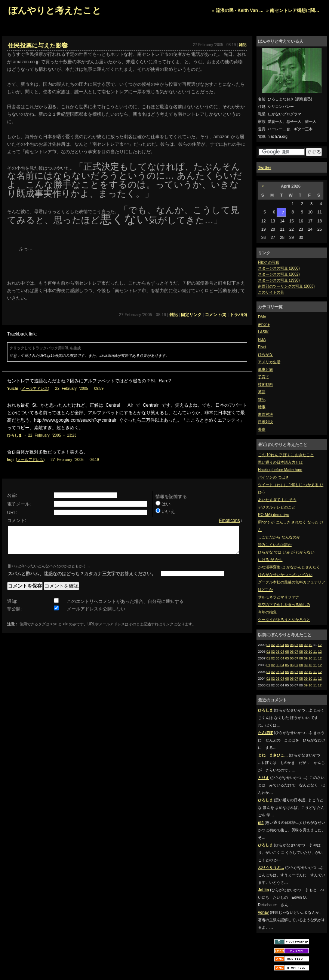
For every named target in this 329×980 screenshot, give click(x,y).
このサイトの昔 (271, 292)
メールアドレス (35, 389)
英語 (262, 392)
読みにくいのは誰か (275, 545)
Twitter (265, 167)
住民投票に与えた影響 (38, 45)
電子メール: (19, 504)
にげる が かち (270, 560)
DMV (262, 317)
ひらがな (265, 354)
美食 (262, 429)
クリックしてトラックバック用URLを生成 (45, 348)
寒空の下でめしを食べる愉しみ (284, 605)
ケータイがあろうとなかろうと (284, 620)
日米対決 (265, 422)
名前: (12, 495)
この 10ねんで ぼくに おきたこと (286, 455)
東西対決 (265, 414)
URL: (12, 513)
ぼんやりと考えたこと (55, 10)
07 (296, 645)
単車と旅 (265, 369)
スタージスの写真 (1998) (279, 280)
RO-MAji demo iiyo (273, 515)
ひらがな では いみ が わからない (286, 552)
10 (310, 645)
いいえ (168, 512)
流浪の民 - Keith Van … (240, 10)
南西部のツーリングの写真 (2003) (286, 286)
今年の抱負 (267, 612)
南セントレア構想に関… (295, 10)
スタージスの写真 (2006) (279, 268)
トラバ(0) (239, 315)
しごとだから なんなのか (279, 537)
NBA (262, 339)
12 (320, 645)
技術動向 (265, 384)
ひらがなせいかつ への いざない (285, 575)
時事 (262, 407)
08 (301, 645)
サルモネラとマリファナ (279, 597)
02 (273, 645)
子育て (264, 377)
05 (287, 645)
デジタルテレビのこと (277, 507)
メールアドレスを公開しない (96, 615)
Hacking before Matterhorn (280, 470)
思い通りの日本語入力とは (280, 462)
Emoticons (229, 521)
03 (278, 645)
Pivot (262, 347)
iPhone (264, 324)
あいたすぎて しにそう (277, 500)
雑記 (262, 399)
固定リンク (191, 315)
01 (268, 645)
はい (166, 504)
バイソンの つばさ (273, 477)
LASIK (263, 332)
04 (282, 645)
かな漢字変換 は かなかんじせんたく (289, 567)
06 (292, 645)
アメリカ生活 (269, 362)
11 (315, 652)
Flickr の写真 (269, 262)
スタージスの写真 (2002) (279, 274)
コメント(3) (216, 315)
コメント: (17, 521)
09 (306, 645)
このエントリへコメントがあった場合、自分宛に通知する (125, 607)
